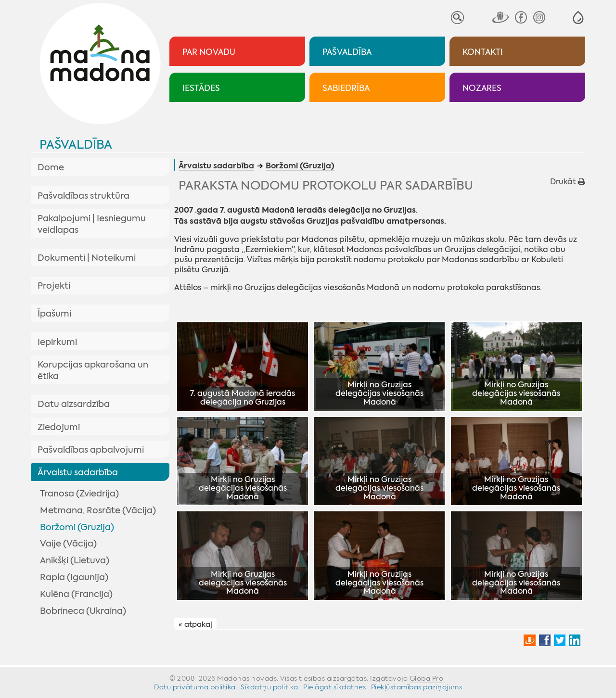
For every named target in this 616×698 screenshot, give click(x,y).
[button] (578, 18)
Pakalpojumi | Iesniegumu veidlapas (92, 224)
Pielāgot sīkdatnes (334, 687)
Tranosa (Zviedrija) (79, 494)
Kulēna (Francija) (76, 594)
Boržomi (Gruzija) (77, 527)
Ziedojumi (59, 427)
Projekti (54, 286)
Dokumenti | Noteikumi (87, 258)
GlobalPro (427, 678)
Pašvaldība (76, 145)
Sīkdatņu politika (269, 687)
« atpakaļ (195, 624)
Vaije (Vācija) (68, 544)
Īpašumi (54, 314)
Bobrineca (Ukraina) (83, 611)
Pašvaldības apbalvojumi (91, 450)
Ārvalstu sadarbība (78, 472)
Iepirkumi (57, 342)
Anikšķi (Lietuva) (75, 560)
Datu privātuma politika (195, 687)
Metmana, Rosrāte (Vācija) (98, 510)
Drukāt (568, 182)
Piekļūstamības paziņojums (417, 687)
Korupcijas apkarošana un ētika (93, 370)
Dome (51, 167)
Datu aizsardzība (74, 404)
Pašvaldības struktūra (83, 196)
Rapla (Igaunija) (74, 577)
